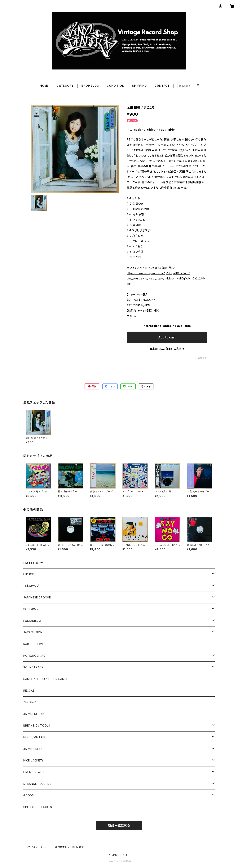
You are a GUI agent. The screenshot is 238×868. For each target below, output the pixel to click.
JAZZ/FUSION (33, 632)
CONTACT (162, 86)
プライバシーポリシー (38, 847)
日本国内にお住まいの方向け (167, 349)
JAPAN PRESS (33, 749)
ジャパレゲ (30, 702)
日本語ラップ (31, 586)
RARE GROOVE (34, 644)
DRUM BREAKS (34, 772)
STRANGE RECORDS (37, 784)
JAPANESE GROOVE (37, 597)
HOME (44, 86)
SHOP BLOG (90, 86)
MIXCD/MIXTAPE (35, 737)
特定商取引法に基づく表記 (69, 847)
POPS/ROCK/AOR (35, 656)
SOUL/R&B (31, 609)
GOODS (29, 795)
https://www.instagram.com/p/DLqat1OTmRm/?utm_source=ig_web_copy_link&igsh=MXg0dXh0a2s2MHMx (166, 278)
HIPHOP (29, 574)
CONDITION (115, 86)
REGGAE (29, 691)
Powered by (119, 861)
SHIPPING (139, 86)
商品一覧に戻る (119, 825)
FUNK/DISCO (32, 621)
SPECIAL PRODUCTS (38, 807)
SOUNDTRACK (33, 667)
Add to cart (167, 337)
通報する (202, 358)
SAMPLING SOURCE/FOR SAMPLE (46, 679)
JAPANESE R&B (34, 714)
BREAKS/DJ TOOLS (37, 725)
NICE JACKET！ (33, 760)
